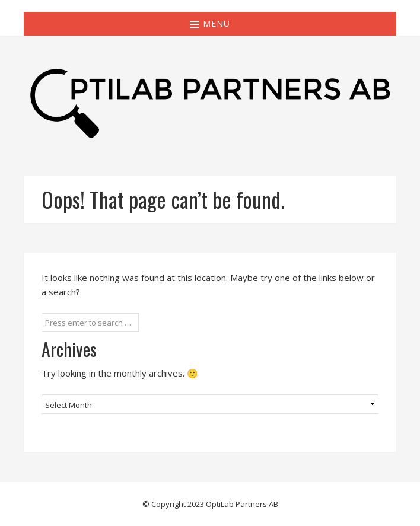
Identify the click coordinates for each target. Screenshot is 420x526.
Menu (210, 23)
